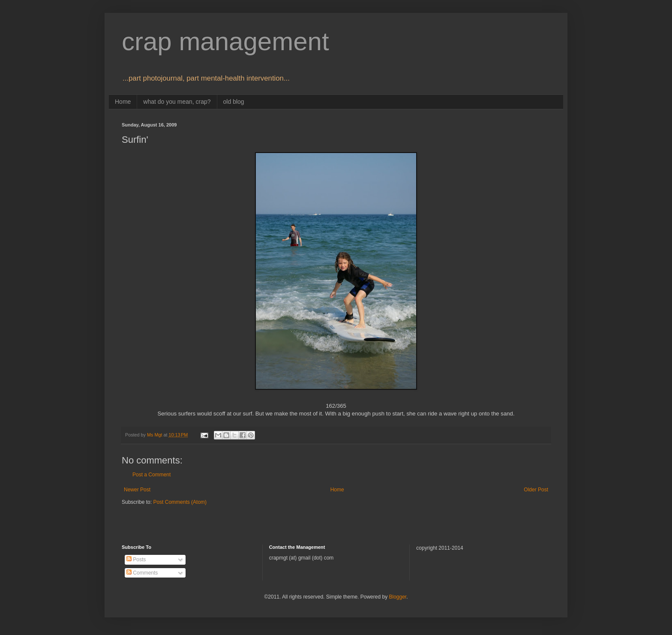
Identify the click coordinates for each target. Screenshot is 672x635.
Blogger (397, 597)
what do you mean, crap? (177, 102)
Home (123, 102)
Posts (136, 560)
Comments (142, 573)
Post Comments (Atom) (180, 502)
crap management (225, 41)
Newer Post (137, 490)
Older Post (536, 490)
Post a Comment (151, 475)
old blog (234, 102)
